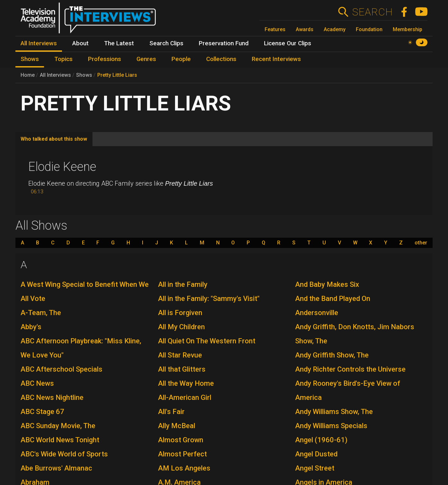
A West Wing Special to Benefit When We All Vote (85, 291)
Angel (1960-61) (321, 440)
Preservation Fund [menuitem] (224, 43)
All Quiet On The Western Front (207, 341)
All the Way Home (186, 383)
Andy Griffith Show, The (332, 355)
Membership (408, 29)
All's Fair (171, 412)
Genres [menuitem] (146, 59)
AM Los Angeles (184, 468)
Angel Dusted (316, 454)
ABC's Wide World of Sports (64, 454)
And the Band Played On (333, 299)
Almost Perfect (182, 454)
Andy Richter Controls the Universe (350, 369)
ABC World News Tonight (60, 440)
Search (372, 12)
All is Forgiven (180, 313)
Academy (335, 29)
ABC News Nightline (52, 397)
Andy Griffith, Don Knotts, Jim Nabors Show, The (355, 334)
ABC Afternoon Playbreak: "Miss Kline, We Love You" (81, 348)
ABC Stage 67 (42, 412)
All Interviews (55, 75)
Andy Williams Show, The (334, 412)
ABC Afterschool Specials (61, 369)
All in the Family (183, 284)
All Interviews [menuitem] (39, 43)
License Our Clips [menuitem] (288, 43)
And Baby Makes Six (327, 284)
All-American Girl (185, 397)
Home (28, 75)
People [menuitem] (181, 59)
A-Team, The (41, 313)
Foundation (369, 29)
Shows (84, 75)
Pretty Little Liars (117, 75)
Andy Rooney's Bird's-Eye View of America (348, 390)
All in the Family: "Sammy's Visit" (209, 299)
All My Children (181, 327)
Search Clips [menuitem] (166, 43)
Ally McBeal (177, 426)
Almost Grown (181, 440)
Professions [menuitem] (105, 59)
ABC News (37, 383)
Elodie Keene (62, 167)
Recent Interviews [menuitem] (276, 59)
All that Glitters (182, 369)
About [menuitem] (80, 43)
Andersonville (317, 313)
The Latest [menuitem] (119, 43)
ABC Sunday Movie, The (58, 426)
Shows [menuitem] (30, 59)
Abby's (31, 327)
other (421, 243)
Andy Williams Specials (331, 426)
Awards (305, 29)
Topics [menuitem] (63, 59)
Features (275, 29)
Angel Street (315, 468)
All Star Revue (180, 355)
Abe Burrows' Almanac (56, 468)
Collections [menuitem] (221, 59)
